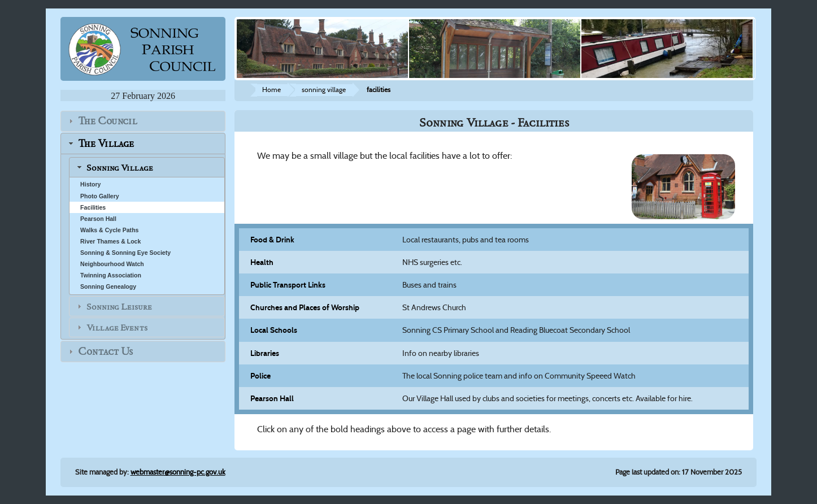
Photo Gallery (100, 196)
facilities (379, 90)
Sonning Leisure (119, 306)
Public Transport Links (288, 285)
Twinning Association (111, 275)
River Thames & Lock (110, 241)
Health (262, 262)
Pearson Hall (98, 219)
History (90, 184)
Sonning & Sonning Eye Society (125, 253)
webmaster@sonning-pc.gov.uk (178, 472)
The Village (106, 143)
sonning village (324, 90)
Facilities (93, 207)
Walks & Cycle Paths (109, 230)
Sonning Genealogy (108, 286)
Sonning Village (120, 168)
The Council (108, 121)
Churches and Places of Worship (305, 307)
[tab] (143, 121)
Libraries (265, 353)
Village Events (117, 328)
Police (260, 376)
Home (271, 90)
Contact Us (105, 352)
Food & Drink (272, 240)
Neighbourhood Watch (112, 264)
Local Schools (274, 330)
